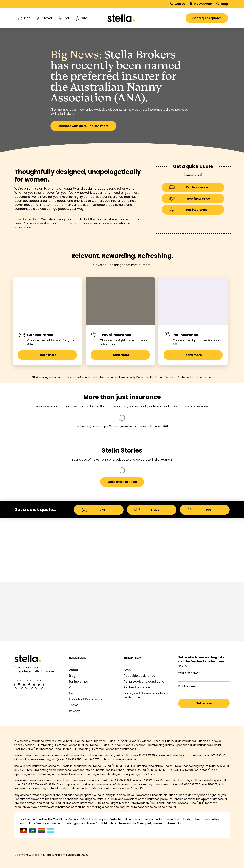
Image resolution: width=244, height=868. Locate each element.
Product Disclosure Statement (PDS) (79, 803)
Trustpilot (22, 695)
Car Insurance (40, 335)
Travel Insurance (115, 335)
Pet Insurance (185, 335)
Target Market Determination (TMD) (134, 803)
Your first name (189, 673)
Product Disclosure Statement (173, 377)
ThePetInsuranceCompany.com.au (140, 785)
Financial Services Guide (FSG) (184, 803)
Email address (188, 686)
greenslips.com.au (131, 426)
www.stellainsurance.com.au (62, 807)
